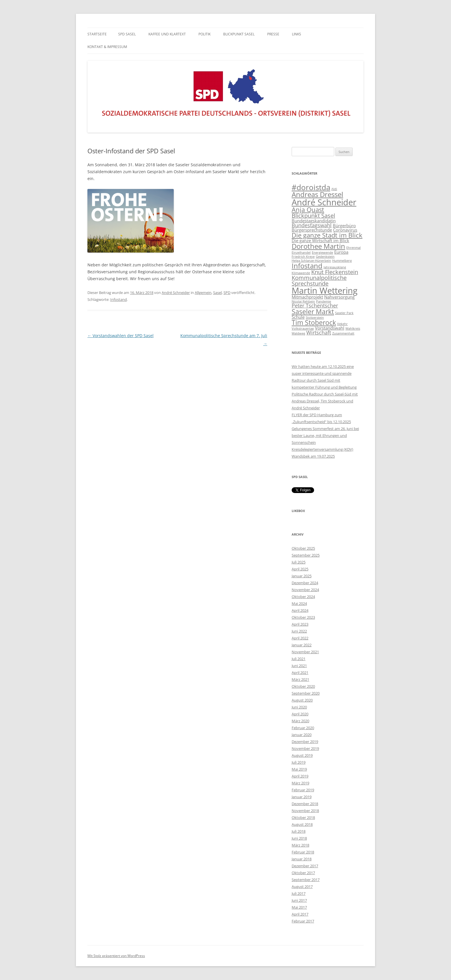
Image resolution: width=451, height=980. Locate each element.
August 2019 (302, 755)
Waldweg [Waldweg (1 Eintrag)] (298, 333)
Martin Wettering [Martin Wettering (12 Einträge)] (325, 291)
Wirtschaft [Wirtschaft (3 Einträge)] (319, 333)
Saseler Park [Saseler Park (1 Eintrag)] (344, 313)
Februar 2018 (303, 852)
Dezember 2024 (305, 583)
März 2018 (300, 845)
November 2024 (305, 590)
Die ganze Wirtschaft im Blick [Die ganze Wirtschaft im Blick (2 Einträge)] (320, 240)
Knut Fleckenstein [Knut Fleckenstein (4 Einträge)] (335, 272)
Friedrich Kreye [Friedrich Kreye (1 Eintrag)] (303, 257)
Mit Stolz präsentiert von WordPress (116, 956)
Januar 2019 (302, 797)
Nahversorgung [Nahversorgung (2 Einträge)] (339, 297)
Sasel (217, 293)
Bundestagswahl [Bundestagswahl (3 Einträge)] (312, 225)
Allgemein (203, 293)
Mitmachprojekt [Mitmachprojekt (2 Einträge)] (307, 297)
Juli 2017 (299, 893)
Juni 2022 (299, 631)
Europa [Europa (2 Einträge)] (341, 252)
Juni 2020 (299, 707)
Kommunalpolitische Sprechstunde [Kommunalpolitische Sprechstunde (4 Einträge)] (319, 281)
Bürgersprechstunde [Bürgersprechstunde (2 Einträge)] (312, 230)
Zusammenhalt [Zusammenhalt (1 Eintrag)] (343, 333)
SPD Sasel (127, 34)
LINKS (297, 34)
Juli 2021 (299, 659)
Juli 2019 (299, 762)
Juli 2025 (299, 562)
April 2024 (300, 610)
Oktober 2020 (303, 686)
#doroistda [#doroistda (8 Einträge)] (311, 187)
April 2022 (300, 638)
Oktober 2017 (303, 873)
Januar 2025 (302, 576)
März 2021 (300, 679)
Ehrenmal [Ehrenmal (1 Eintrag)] (353, 248)
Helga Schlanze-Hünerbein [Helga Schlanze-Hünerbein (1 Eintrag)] (311, 261)
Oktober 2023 (303, 617)
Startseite (97, 34)
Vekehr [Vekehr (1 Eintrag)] (342, 324)
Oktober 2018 (303, 817)
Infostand (119, 299)
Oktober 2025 (303, 548)
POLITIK (205, 34)
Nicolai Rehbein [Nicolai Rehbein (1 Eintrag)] (303, 301)
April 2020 (300, 714)
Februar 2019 (303, 790)
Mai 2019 (299, 769)
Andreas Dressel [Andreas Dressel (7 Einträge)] (317, 194)
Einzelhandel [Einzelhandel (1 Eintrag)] (301, 253)
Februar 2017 (303, 921)
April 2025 (300, 569)
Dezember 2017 (305, 866)
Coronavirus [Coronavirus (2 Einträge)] (345, 230)
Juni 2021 (299, 666)
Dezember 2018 (305, 804)
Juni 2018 (299, 838)
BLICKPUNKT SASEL (239, 34)
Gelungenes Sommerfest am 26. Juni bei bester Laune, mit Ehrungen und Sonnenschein (325, 435)
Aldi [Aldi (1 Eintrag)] (334, 189)
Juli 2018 (299, 831)
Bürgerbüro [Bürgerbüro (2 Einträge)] (344, 226)
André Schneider (176, 293)
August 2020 (302, 700)
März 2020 (300, 721)
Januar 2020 (302, 735)
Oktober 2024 (303, 597)
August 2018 (302, 824)
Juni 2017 (299, 900)
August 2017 (302, 887)
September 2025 (306, 555)
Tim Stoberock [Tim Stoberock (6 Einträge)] (314, 322)
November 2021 (305, 652)
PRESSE (273, 34)
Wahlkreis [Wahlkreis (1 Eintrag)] (353, 328)
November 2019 (305, 748)
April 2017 (300, 914)
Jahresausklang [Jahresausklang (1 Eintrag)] (335, 267)
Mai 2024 (299, 603)
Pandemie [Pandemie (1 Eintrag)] (324, 301)
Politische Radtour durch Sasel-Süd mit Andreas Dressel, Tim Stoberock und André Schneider (325, 401)
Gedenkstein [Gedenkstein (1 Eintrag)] (325, 257)
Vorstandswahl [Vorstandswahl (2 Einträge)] (330, 328)
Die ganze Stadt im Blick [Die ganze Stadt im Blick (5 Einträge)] (327, 235)
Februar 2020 (303, 728)
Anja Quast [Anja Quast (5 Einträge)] (308, 210)
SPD (227, 293)
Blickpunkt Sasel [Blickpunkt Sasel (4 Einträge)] (313, 216)
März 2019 (300, 783)
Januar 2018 (302, 859)
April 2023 (300, 624)
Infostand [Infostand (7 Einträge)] (307, 266)
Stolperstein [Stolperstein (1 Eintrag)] (315, 318)
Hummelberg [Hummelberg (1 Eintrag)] (342, 261)
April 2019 (300, 776)
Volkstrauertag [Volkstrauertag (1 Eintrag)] (303, 328)
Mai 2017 (299, 907)
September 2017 (306, 880)
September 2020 (306, 693)
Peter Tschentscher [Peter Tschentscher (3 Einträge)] (315, 305)
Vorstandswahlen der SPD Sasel (121, 336)
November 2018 (305, 811)
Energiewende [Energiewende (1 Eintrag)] (322, 253)
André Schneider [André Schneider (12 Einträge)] (324, 202)
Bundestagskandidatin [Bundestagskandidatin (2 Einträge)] (314, 221)
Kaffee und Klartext (167, 34)
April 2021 (300, 673)
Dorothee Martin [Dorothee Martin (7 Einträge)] (318, 246)
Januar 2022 (302, 645)
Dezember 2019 (305, 742)
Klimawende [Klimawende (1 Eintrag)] (301, 273)
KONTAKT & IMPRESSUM (107, 47)
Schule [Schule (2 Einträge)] (298, 317)
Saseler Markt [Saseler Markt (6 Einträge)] (313, 312)
